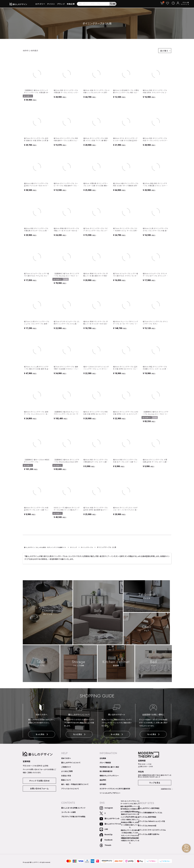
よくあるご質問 (67, 772)
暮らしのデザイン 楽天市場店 (149, 809)
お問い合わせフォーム (39, 789)
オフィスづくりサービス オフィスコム (152, 831)
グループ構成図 (105, 763)
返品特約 (103, 781)
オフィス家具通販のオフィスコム (150, 813)
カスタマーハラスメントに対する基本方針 (115, 789)
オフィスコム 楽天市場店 (147, 818)
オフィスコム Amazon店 (147, 826)
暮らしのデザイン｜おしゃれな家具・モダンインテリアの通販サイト (49, 549)
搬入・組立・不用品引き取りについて (75, 785)
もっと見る (42, 736)
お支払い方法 (66, 776)
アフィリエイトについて (70, 789)
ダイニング (83, 549)
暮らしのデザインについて (71, 763)
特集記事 (71, 5)
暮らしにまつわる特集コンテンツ (73, 809)
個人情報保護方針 (106, 772)
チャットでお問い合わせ (39, 781)
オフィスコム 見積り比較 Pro (149, 835)
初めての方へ (66, 759)
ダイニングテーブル (98, 549)
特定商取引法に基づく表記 (109, 768)
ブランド (61, 5)
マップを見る (155, 783)
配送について (66, 781)
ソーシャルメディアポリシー (110, 794)
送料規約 (103, 785)
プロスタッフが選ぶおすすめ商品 (73, 817)
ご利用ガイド (66, 768)
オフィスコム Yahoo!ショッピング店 (152, 822)
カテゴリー (40, 5)
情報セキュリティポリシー (109, 776)
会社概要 (103, 759)
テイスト (51, 5)
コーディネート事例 (68, 813)
